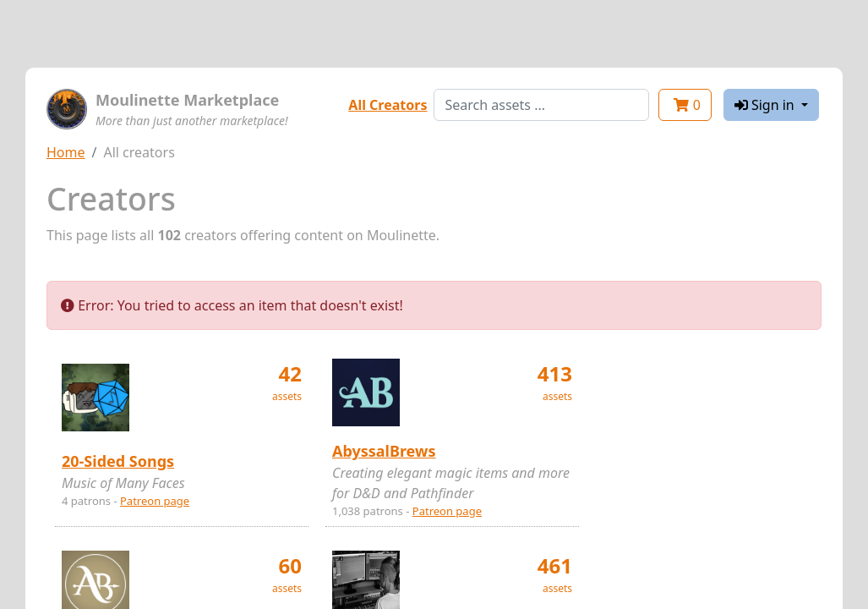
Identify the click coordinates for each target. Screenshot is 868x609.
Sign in (766, 105)
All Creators (388, 105)
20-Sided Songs (118, 461)
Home (66, 152)
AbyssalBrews (384, 451)
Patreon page (155, 501)
